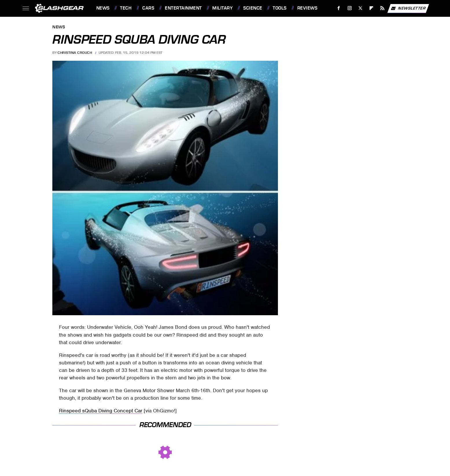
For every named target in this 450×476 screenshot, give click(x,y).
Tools (280, 8)
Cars (148, 8)
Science (253, 8)
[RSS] (382, 8)
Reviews (307, 8)
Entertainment (183, 8)
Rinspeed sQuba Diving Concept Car (101, 411)
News (103, 8)
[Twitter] (360, 8)
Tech (126, 8)
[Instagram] (350, 8)
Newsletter (408, 8)
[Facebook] (339, 8)
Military (222, 8)
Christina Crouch (75, 53)
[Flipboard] (371, 8)
